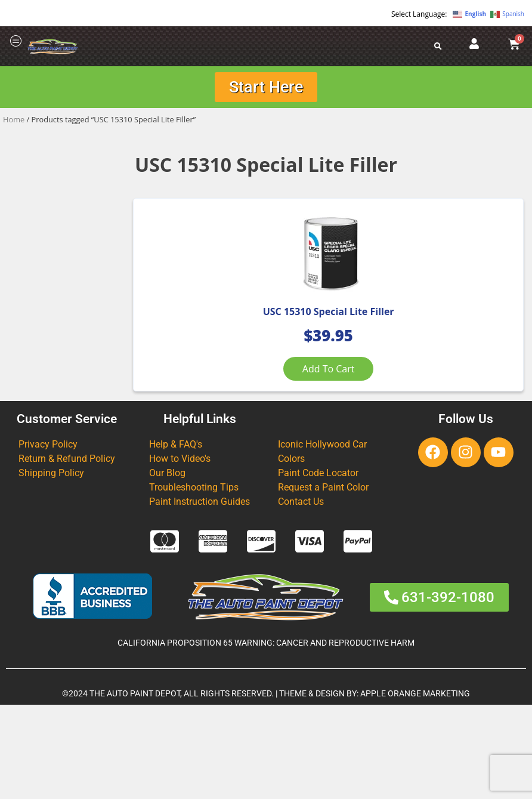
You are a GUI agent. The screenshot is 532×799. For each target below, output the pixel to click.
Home (14, 123)
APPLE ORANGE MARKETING (415, 788)
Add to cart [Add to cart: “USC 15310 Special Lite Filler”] (199, 427)
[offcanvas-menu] (16, 41)
